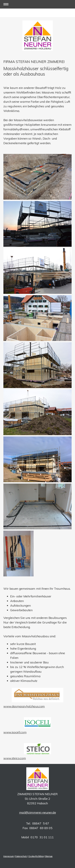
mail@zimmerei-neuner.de (38, 812)
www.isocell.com (15, 732)
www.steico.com (15, 758)
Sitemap (49, 856)
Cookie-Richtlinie (36, 856)
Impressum (9, 856)
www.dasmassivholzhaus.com (24, 706)
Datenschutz (21, 856)
